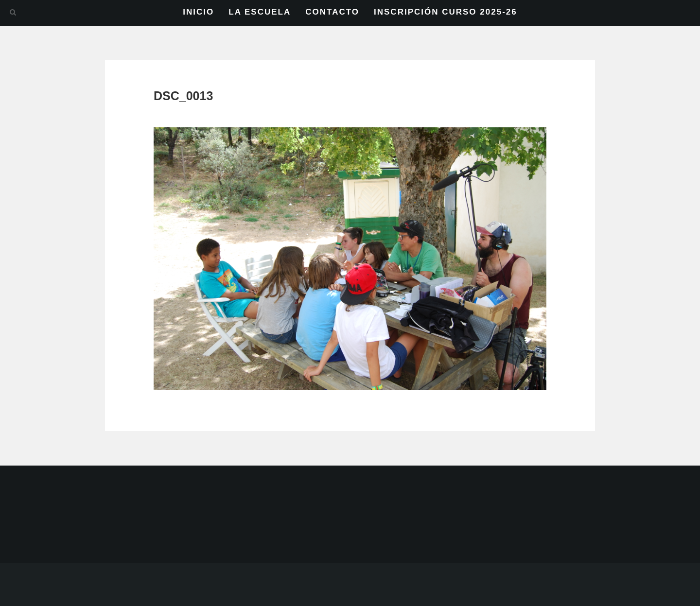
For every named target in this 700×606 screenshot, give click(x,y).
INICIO (198, 12)
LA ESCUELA (260, 12)
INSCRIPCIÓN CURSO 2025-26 (446, 12)
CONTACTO (332, 12)
